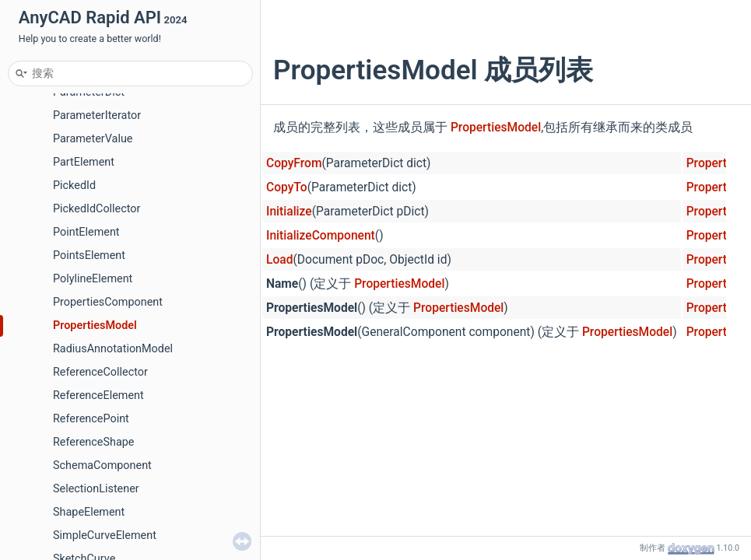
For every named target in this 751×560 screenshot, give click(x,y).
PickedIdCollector (97, 209)
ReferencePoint (91, 419)
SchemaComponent (102, 465)
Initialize (289, 212)
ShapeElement (89, 512)
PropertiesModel (95, 325)
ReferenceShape (93, 442)
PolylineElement (93, 279)
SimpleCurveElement (105, 535)
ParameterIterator (97, 115)
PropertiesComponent (108, 302)
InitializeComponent (321, 236)
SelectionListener (96, 489)
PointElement (86, 232)
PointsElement (89, 255)
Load (279, 260)
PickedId (74, 185)
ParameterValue (93, 139)
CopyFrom (294, 163)
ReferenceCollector (100, 372)
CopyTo (287, 187)
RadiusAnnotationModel (113, 349)
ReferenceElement (98, 395)
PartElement (84, 162)
